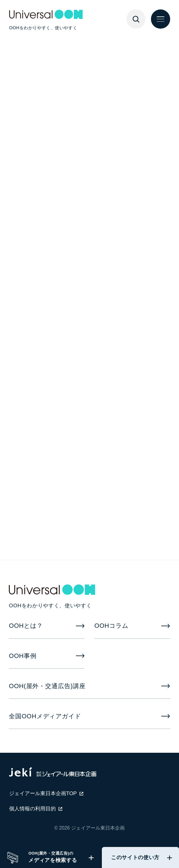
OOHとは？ (26, 626)
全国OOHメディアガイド (45, 716)
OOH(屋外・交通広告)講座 (47, 686)
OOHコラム (111, 626)
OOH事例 (23, 656)
